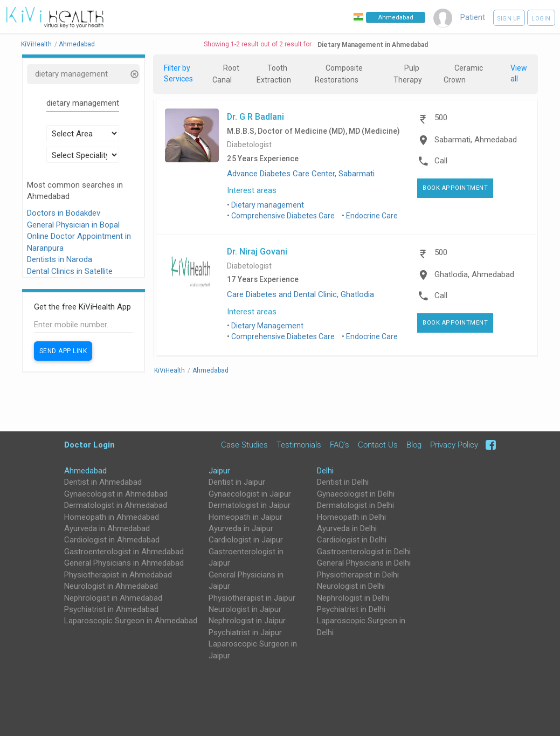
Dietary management (268, 205)
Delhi (325, 471)
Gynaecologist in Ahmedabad (116, 494)
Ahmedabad (85, 471)
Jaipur (219, 471)
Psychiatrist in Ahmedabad (111, 609)
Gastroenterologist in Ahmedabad (124, 552)
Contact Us (378, 445)
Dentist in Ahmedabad (103, 482)
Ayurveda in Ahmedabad (107, 528)
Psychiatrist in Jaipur (245, 632)
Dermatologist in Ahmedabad (116, 505)
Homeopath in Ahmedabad (112, 517)
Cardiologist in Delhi (352, 540)
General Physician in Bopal (73, 225)
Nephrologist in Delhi (353, 598)
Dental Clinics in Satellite (70, 271)
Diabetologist (249, 145)
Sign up (509, 19)
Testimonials (299, 445)
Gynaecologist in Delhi (356, 494)
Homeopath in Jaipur (246, 517)
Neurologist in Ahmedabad (111, 586)
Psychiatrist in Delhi (351, 609)
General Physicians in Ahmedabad (124, 563)
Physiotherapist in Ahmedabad (118, 575)
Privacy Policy (454, 445)
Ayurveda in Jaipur (241, 528)
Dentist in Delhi (343, 482)
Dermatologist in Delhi (355, 505)
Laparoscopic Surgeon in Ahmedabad (131, 621)
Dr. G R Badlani (255, 116)
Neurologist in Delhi (351, 586)
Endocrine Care (372, 216)
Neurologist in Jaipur (245, 609)
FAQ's (340, 445)
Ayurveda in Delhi (347, 528)
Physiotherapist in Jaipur (252, 598)
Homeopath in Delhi (351, 517)
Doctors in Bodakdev (64, 213)
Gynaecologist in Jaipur (250, 494)
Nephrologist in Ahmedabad (113, 598)
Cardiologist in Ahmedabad (112, 540)
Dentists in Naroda (60, 259)
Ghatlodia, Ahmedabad (474, 274)
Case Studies (244, 445)
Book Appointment (455, 188)
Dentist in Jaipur (237, 482)
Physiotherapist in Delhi (358, 575)
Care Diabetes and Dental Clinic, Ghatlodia (300, 294)
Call (441, 161)
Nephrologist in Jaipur (247, 621)
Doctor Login (89, 445)
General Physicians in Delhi (364, 563)
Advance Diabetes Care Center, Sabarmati (301, 174)
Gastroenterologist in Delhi (364, 552)
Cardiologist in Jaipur (246, 540)
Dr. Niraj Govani (257, 251)
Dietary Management (267, 326)
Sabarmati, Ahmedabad (476, 140)
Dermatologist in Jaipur (250, 505)
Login (541, 19)
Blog (414, 445)
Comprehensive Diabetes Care (283, 216)
